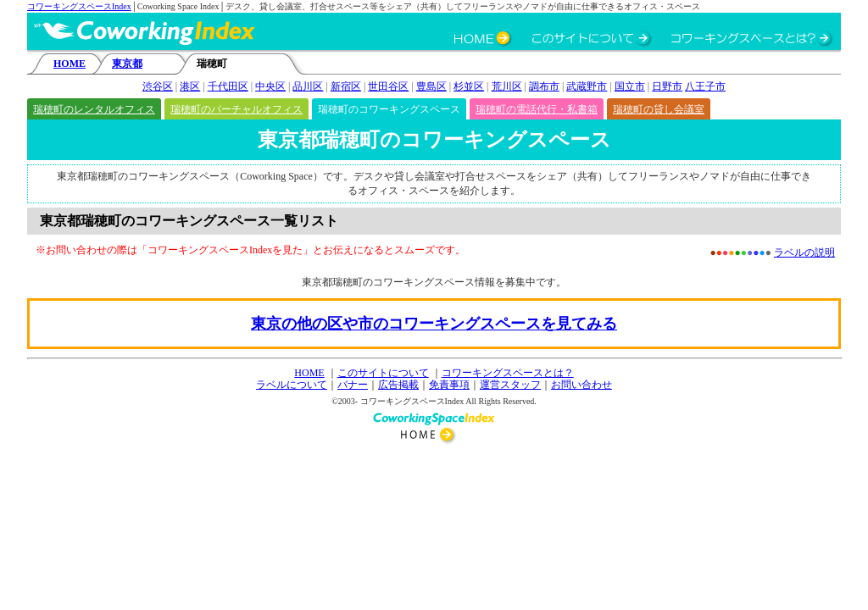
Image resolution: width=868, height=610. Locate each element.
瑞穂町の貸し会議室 (659, 109)
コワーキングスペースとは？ (508, 373)
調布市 (544, 86)
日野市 (667, 86)
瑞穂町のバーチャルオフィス (236, 109)
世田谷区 (388, 86)
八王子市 (705, 86)
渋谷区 (158, 86)
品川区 (308, 86)
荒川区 (507, 86)
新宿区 (346, 86)
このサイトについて (383, 373)
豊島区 (431, 86)
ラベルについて (292, 385)
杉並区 (469, 86)
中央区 (270, 86)
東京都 (127, 64)
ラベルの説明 (804, 252)
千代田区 (228, 86)
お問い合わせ (581, 385)
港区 (190, 86)
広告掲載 (398, 385)
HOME (70, 64)
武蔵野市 (587, 86)
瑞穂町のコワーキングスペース (389, 109)
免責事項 (449, 385)
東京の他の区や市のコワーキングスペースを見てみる (434, 324)
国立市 (630, 86)
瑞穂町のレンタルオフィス (94, 109)
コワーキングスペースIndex (79, 6)
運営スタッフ (510, 385)
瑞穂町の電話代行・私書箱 (537, 109)
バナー (353, 385)
